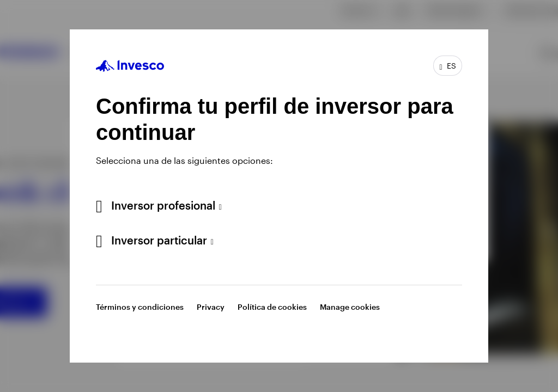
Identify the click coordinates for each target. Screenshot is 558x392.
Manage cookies (350, 307)
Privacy (211, 307)
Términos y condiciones (140, 307)
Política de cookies (272, 307)
